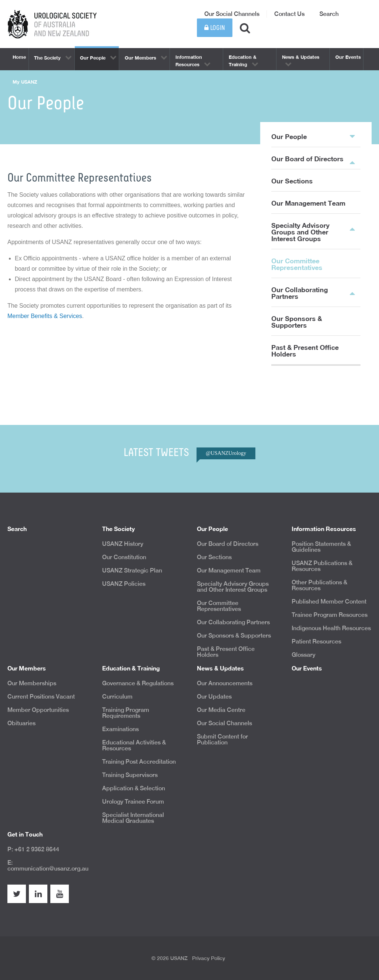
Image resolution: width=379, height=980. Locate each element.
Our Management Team (308, 203)
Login (215, 28)
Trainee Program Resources (330, 615)
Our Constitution (124, 557)
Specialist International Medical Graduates (133, 818)
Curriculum (117, 697)
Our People (313, 136)
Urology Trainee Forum (133, 802)
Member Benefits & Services (45, 316)
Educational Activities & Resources (134, 745)
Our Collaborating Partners (300, 293)
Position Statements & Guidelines (321, 547)
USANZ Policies (124, 584)
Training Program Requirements (126, 713)
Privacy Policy (209, 958)
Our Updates (214, 697)
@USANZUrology (226, 453)
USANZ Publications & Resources (322, 566)
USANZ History (123, 544)
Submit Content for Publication (222, 739)
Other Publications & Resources (319, 585)
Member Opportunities (38, 710)
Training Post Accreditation (139, 762)
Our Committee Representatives (297, 264)
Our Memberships (32, 683)
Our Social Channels (232, 14)
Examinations (120, 729)
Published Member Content (329, 601)
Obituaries (21, 723)
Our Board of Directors (307, 159)
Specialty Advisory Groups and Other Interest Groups (300, 232)
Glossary (303, 655)
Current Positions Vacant (41, 697)
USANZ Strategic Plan (132, 570)
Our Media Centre (221, 710)
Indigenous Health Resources (331, 628)
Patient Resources (316, 641)
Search (329, 14)
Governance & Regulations (138, 683)
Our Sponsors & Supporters (297, 322)
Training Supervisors (130, 775)
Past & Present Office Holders (305, 351)
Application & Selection (134, 788)
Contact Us (289, 14)
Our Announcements (225, 683)
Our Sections (292, 181)
